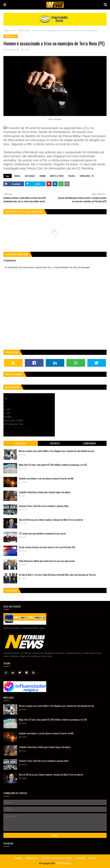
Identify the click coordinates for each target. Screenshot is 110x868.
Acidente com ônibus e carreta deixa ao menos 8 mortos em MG (46, 478)
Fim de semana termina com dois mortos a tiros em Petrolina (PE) (47, 547)
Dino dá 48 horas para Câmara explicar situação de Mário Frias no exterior (51, 520)
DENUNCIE (18, 858)
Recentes (55, 443)
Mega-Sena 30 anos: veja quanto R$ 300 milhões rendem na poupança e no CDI (53, 465)
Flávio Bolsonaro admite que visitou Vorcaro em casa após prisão (47, 561)
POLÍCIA (72, 176)
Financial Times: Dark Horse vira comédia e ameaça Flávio (44, 506)
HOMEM (43, 176)
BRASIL (17, 176)
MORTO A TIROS (57, 176)
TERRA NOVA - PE (26, 31)
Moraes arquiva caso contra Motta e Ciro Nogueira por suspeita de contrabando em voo (56, 451)
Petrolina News (13, 50)
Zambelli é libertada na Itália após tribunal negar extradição (45, 492)
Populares (21, 443)
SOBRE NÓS (80, 858)
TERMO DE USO (32, 858)
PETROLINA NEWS (64, 863)
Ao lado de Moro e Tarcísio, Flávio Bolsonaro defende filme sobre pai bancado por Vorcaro (57, 575)
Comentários (89, 443)
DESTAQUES (30, 176)
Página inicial (10, 31)
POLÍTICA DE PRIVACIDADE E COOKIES (57, 858)
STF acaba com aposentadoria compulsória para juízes (42, 533)
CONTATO (93, 858)
